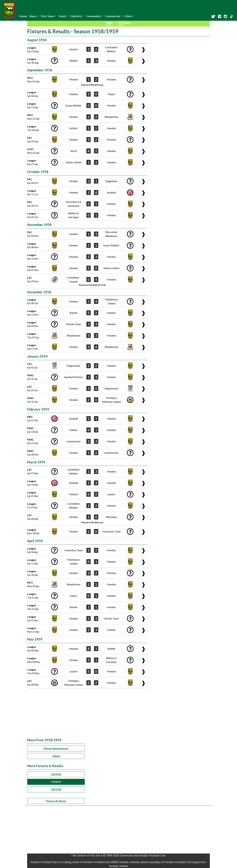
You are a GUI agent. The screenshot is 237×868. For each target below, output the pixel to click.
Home (23, 16)
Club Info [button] (76, 16)
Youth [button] (62, 16)
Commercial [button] (112, 16)
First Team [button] (47, 16)
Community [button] (93, 16)
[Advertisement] (118, 713)
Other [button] (128, 16)
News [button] (33, 16)
